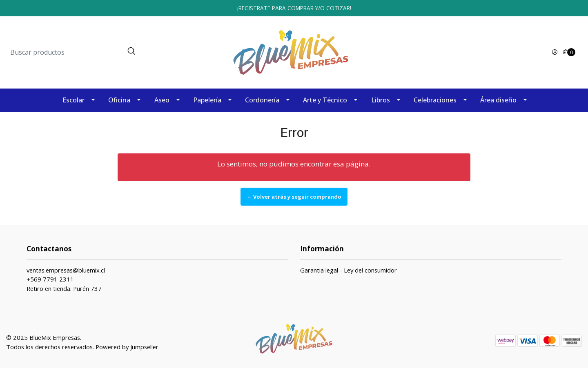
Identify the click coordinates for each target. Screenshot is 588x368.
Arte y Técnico (325, 100)
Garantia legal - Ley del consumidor (349, 270)
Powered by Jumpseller (127, 347)
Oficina (119, 100)
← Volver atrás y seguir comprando (294, 197)
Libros (381, 100)
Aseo (162, 100)
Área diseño (498, 100)
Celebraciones (435, 100)
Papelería (207, 100)
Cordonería (262, 100)
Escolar (73, 100)
